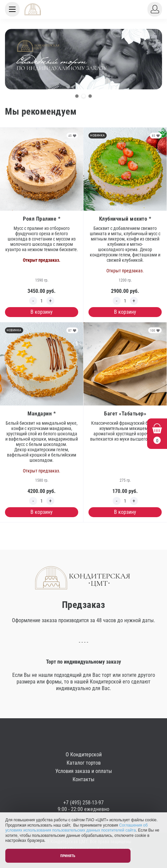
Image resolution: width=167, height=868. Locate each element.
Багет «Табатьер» (125, 414)
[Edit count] (42, 301)
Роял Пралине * (42, 219)
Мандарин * (42, 414)
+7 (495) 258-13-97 (83, 803)
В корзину (42, 312)
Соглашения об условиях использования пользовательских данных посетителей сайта (77, 828)
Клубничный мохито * (125, 219)
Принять (68, 856)
